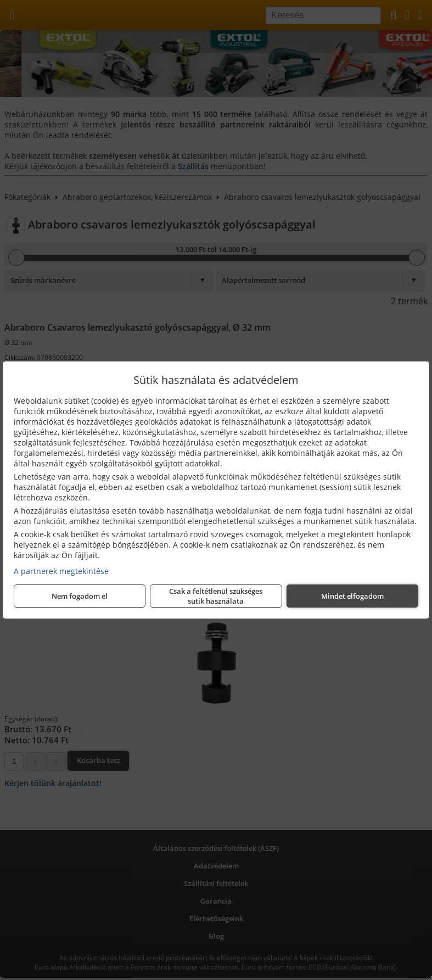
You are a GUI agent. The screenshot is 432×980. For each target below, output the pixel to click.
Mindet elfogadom (352, 596)
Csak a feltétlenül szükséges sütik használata (216, 596)
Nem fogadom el (80, 596)
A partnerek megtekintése (61, 571)
